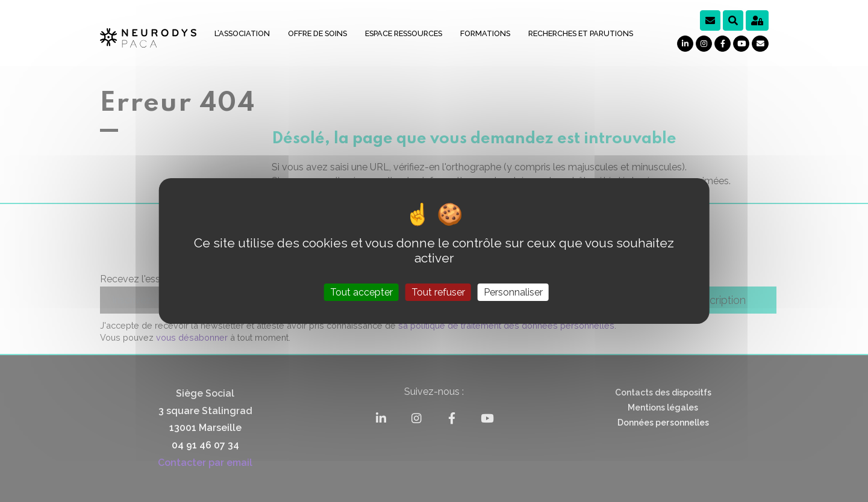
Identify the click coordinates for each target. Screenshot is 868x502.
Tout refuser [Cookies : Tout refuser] (438, 292)
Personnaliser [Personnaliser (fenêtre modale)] (513, 292)
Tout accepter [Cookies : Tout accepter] (361, 292)
